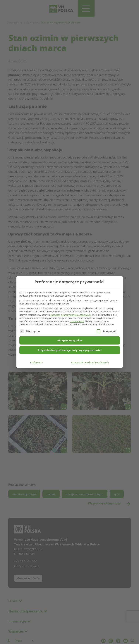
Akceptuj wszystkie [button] (69, 340)
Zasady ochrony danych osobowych (90, 363)
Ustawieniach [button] (77, 321)
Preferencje (37, 363)
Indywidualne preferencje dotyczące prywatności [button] (70, 350)
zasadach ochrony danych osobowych (71, 315)
